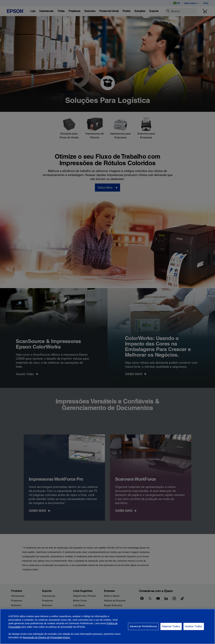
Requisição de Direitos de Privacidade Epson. (47, 637)
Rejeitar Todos (171, 626)
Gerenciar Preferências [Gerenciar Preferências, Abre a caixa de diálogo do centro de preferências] (143, 626)
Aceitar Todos (194, 626)
